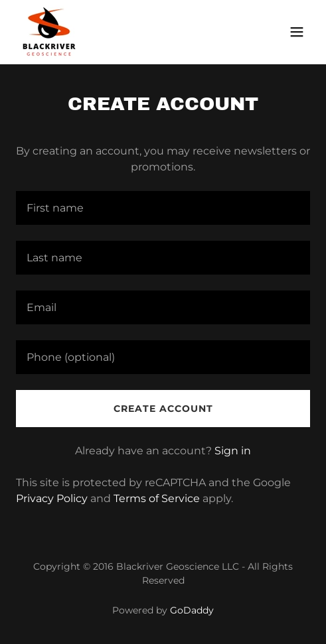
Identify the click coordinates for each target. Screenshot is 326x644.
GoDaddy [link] (192, 610)
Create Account (163, 409)
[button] (297, 32)
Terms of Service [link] (157, 498)
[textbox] (163, 208)
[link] (50, 32)
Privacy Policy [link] (52, 498)
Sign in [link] (233, 451)
